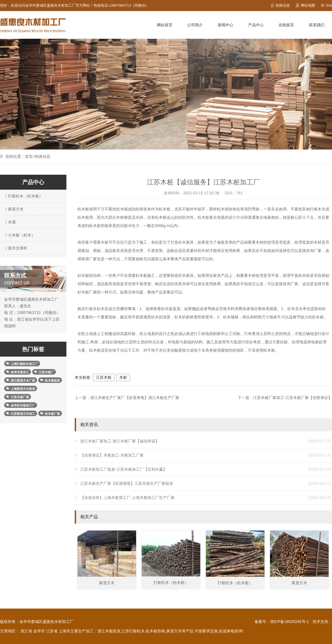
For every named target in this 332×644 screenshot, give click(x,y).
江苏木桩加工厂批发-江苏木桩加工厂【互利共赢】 (205, 469)
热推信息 (283, 5)
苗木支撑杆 (16, 248)
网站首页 (165, 25)
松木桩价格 (155, 631)
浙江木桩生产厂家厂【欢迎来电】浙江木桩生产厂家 (135, 398)
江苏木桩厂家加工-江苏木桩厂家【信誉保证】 (293, 398)
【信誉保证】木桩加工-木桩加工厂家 (205, 455)
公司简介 (195, 25)
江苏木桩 (104, 377)
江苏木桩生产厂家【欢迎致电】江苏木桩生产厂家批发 (205, 483)
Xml (329, 5)
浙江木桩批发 (109, 631)
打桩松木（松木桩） (24, 196)
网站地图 (308, 5)
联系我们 (317, 25)
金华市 (39, 631)
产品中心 (256, 25)
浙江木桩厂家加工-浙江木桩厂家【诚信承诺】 (205, 441)
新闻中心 (225, 25)
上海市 (64, 631)
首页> (30, 156)
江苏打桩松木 (133, 631)
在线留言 (286, 25)
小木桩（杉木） (20, 235)
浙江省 (26, 631)
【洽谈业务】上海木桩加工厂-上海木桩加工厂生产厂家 (205, 498)
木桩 (123, 377)
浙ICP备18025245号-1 (289, 622)
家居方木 (14, 209)
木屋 (10, 222)
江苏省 (52, 631)
